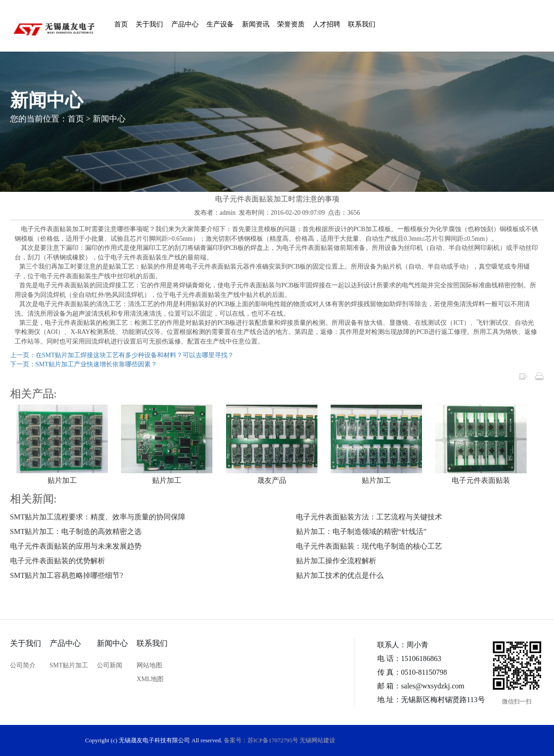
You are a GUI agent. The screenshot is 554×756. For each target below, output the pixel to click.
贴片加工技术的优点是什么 (340, 575)
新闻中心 (109, 119)
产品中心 (185, 24)
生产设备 (220, 24)
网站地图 (149, 665)
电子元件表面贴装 (481, 480)
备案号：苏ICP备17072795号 (261, 740)
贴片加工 (62, 480)
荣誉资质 (291, 24)
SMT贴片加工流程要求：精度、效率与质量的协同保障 (98, 517)
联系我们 (362, 24)
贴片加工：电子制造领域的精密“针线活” (361, 531)
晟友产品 (272, 480)
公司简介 (23, 665)
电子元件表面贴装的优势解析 (58, 561)
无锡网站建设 (317, 740)
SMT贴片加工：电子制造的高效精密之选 (76, 531)
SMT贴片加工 (69, 665)
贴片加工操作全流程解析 (336, 561)
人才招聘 (327, 24)
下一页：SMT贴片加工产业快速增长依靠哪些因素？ (84, 364)
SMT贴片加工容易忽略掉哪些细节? (67, 575)
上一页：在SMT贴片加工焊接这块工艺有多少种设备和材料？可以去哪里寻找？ (122, 355)
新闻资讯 (256, 24)
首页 (121, 24)
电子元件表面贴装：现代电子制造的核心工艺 (369, 546)
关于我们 (149, 24)
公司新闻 (110, 665)
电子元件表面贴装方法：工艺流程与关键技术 (369, 517)
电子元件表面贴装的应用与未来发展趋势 (76, 546)
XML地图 (150, 679)
